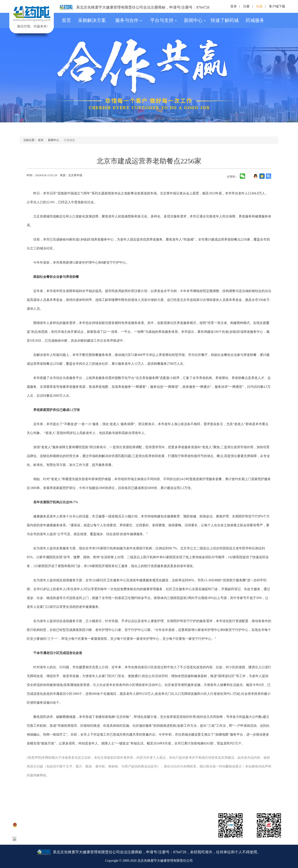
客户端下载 (277, 6)
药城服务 (255, 20)
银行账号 (166, 799)
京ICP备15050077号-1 (42, 819)
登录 (234, 6)
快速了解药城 (225, 20)
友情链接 (271, 799)
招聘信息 (201, 799)
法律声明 (132, 799)
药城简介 (27, 799)
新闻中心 (195, 20)
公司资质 (97, 799)
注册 (246, 6)
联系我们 (62, 799)
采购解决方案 (92, 20)
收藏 (259, 6)
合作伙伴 (236, 799)
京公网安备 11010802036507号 (36, 825)
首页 (66, 20)
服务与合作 (129, 20)
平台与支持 (164, 20)
